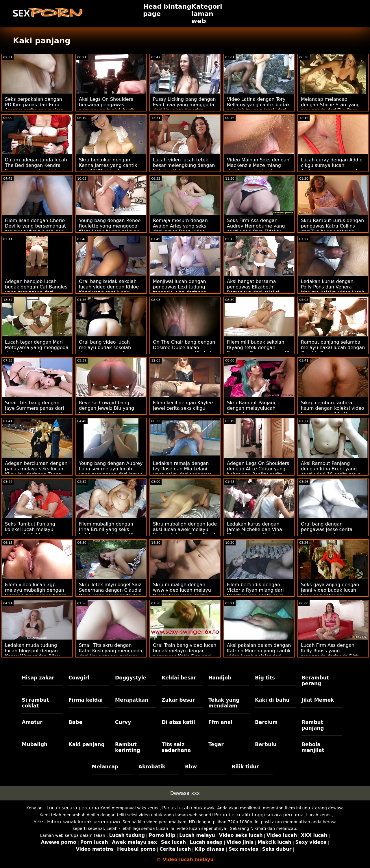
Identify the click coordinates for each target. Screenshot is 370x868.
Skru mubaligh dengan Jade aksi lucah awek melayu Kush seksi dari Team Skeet (185, 529)
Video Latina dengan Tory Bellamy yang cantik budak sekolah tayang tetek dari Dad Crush (258, 107)
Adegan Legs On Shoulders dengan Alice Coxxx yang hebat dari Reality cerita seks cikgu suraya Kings (258, 472)
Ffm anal (221, 722)
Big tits (265, 678)
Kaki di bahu (272, 700)
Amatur (32, 722)
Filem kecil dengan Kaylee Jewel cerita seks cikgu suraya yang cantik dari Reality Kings (183, 411)
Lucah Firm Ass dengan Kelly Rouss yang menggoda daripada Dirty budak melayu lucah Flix (331, 653)
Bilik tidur (245, 767)
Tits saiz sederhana (176, 747)
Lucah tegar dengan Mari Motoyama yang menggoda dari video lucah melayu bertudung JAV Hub (37, 350)
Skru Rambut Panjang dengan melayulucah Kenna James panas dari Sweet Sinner (255, 411)
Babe (75, 722)
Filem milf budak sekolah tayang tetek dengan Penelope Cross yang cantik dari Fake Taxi (259, 350)
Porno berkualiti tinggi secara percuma (259, 815)
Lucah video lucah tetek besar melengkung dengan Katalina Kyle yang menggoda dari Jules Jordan (185, 168)
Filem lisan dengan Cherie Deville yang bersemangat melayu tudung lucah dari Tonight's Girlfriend (35, 229)
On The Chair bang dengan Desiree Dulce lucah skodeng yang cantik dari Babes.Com (184, 350)
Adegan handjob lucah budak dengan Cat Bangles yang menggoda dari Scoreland (36, 290)
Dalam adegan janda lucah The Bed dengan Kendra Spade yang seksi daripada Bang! (36, 168)
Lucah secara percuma (73, 808)
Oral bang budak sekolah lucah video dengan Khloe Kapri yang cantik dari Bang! (109, 290)
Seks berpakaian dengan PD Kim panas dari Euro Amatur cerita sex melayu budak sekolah (35, 107)
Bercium (266, 722)
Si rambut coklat (36, 703)
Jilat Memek (318, 700)
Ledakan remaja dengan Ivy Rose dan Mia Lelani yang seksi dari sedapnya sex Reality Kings (182, 472)
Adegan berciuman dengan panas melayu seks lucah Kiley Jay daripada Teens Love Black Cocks (36, 472)
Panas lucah (176, 808)
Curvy (123, 722)
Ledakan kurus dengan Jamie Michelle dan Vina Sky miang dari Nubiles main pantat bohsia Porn (255, 532)
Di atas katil (178, 722)
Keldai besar (179, 678)
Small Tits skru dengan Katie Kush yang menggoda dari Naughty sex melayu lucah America (111, 653)
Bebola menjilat (313, 747)
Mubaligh (35, 744)
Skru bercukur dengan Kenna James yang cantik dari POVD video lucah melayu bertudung (108, 168)
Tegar (216, 744)
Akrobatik (152, 767)
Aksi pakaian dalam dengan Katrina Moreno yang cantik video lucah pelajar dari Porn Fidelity (259, 653)
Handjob (220, 678)
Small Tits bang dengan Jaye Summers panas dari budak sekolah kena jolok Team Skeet (35, 411)
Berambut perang (315, 681)
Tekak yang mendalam (224, 703)
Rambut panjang (313, 725)
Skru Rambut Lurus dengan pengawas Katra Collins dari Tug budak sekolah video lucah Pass (332, 229)
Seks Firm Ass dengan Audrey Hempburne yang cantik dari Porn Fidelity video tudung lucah (256, 229)
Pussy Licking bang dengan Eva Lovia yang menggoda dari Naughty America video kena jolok (184, 107)
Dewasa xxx (185, 793)
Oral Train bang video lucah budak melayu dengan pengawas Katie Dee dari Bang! (185, 653)
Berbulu (266, 744)
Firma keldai (86, 700)
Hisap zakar (38, 678)
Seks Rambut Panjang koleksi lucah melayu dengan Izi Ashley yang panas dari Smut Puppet (33, 532)
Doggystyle (131, 678)
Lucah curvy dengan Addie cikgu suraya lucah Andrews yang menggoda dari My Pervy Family (332, 168)
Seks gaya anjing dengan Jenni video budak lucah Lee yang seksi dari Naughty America (330, 593)
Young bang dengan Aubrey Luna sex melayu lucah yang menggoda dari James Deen (111, 472)
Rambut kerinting (128, 747)
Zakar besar (178, 700)
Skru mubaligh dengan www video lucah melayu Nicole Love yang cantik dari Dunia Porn (182, 593)
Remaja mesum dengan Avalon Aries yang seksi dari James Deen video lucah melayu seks (180, 229)
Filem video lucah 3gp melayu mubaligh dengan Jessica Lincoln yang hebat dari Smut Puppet (36, 593)
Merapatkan (132, 700)
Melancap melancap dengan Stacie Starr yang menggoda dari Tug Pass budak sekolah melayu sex (332, 107)
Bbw (191, 767)
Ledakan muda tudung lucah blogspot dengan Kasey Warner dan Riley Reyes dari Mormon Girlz (33, 653)
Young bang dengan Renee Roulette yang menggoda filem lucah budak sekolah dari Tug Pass (110, 229)
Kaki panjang (87, 744)
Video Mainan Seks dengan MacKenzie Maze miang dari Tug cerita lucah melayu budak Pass (258, 168)
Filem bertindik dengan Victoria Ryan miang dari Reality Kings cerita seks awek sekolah (255, 593)
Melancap (105, 767)
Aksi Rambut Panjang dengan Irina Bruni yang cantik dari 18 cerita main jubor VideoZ (331, 472)
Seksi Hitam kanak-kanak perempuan (77, 822)
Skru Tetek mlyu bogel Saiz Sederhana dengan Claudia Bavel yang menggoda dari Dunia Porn (110, 593)
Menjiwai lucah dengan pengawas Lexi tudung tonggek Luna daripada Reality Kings (180, 290)
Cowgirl (79, 678)
